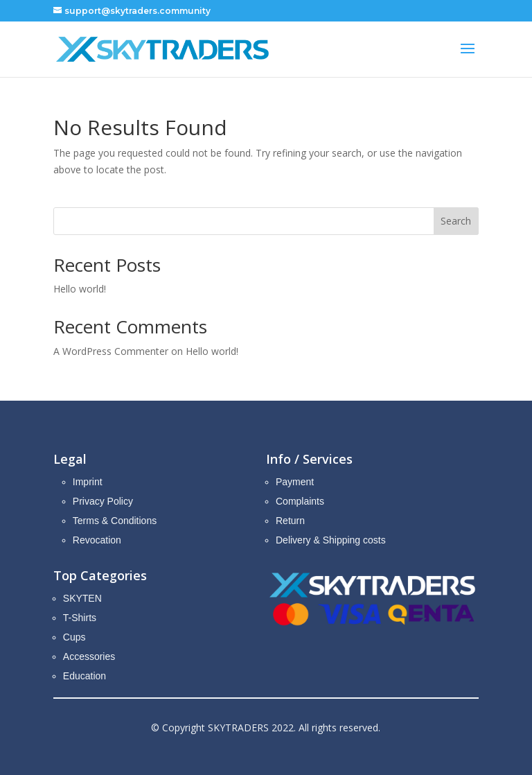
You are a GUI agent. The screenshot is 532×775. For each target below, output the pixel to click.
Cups (74, 637)
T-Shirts (80, 618)
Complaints (300, 501)
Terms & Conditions (115, 521)
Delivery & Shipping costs (331, 540)
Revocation (97, 540)
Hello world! (80, 289)
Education (85, 676)
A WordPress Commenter (111, 351)
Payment (295, 482)
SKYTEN (82, 598)
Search (456, 221)
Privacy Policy (103, 501)
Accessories (89, 656)
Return (290, 521)
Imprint (88, 482)
